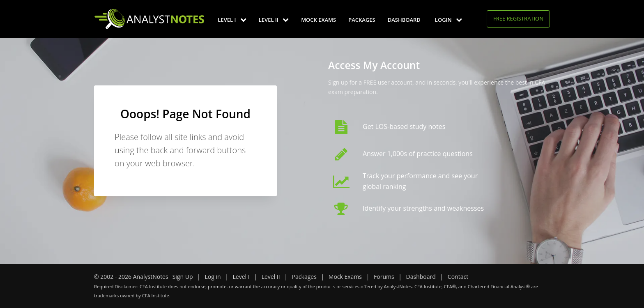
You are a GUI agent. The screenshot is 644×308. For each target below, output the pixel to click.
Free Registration (518, 18)
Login (448, 20)
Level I (232, 20)
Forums (384, 277)
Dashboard (404, 20)
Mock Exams (319, 20)
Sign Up (183, 277)
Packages (362, 20)
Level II (274, 20)
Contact (458, 277)
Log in (213, 277)
